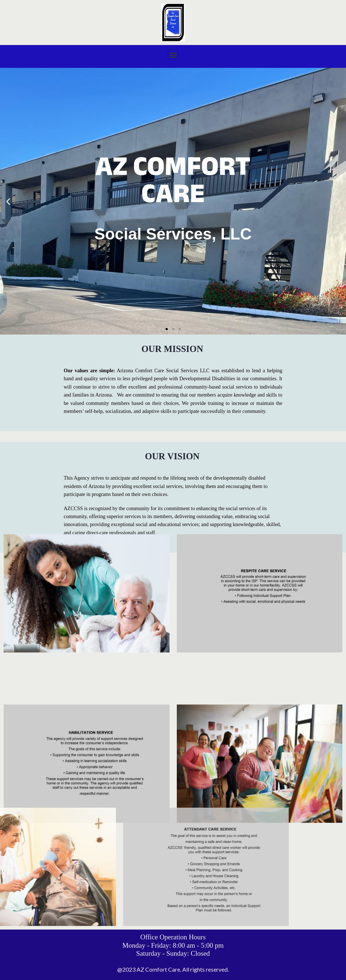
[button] (173, 55)
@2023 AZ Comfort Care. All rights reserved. (173, 969)
